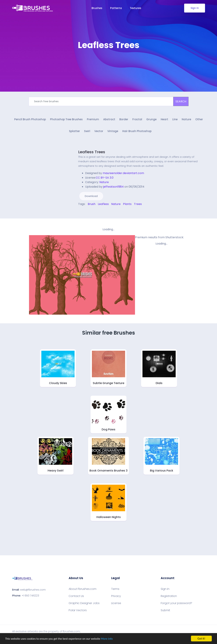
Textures (136, 8)
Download (91, 196)
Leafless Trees (92, 152)
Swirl (87, 131)
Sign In (195, 8)
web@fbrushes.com (33, 590)
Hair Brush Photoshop (137, 131)
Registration (169, 596)
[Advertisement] (109, 61)
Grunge (151, 119)
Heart (164, 119)
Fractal (137, 119)
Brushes (97, 8)
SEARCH (181, 101)
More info (107, 639)
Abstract (109, 119)
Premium (93, 119)
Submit (165, 610)
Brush (92, 204)
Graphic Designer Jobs (84, 603)
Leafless (103, 204)
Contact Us (76, 596)
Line (175, 119)
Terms (115, 589)
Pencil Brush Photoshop (30, 119)
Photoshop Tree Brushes (66, 119)
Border (124, 119)
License (116, 603)
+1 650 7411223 (30, 595)
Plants (127, 204)
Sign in (165, 589)
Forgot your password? (176, 603)
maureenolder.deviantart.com (123, 173)
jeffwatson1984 (113, 187)
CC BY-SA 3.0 (105, 178)
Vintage (113, 131)
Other (199, 119)
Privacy (116, 596)
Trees (138, 204)
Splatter (74, 131)
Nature (186, 119)
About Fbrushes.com (83, 589)
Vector (99, 131)
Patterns (116, 8)
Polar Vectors (78, 610)
